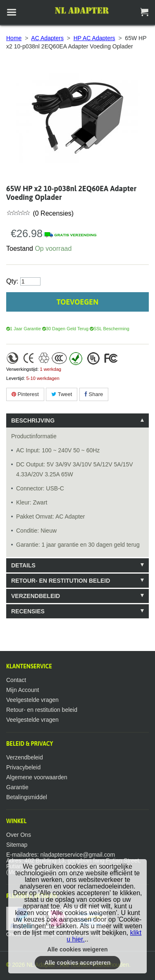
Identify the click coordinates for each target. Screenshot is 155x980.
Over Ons (19, 835)
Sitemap (17, 845)
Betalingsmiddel (27, 797)
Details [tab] (23, 565)
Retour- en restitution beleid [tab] (61, 581)
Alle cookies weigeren (77, 949)
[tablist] (77, 516)
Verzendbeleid (25, 757)
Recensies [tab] (28, 611)
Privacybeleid (23, 767)
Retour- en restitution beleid (42, 710)
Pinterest (25, 394)
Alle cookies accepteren (78, 963)
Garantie (17, 787)
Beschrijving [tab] (33, 420)
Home (14, 38)
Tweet (62, 394)
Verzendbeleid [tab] (36, 596)
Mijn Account (23, 690)
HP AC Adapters (94, 38)
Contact (16, 680)
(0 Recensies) (52, 213)
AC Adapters (47, 38)
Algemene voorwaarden (37, 777)
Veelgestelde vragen (32, 700)
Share (94, 394)
